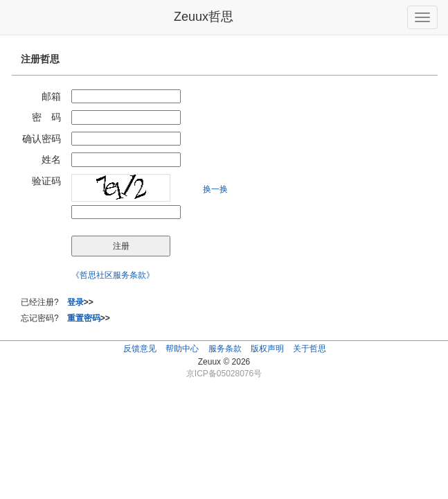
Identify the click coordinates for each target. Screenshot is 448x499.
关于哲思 (310, 349)
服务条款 (225, 349)
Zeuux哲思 (204, 17)
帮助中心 (182, 349)
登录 (75, 302)
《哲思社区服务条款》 (113, 275)
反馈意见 (140, 349)
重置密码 (84, 318)
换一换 (215, 189)
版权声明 (267, 349)
